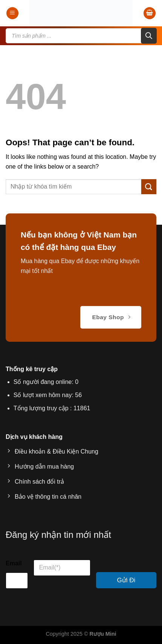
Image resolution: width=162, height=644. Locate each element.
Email (14, 563)
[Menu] (12, 13)
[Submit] (149, 187)
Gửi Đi (126, 580)
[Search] (149, 36)
